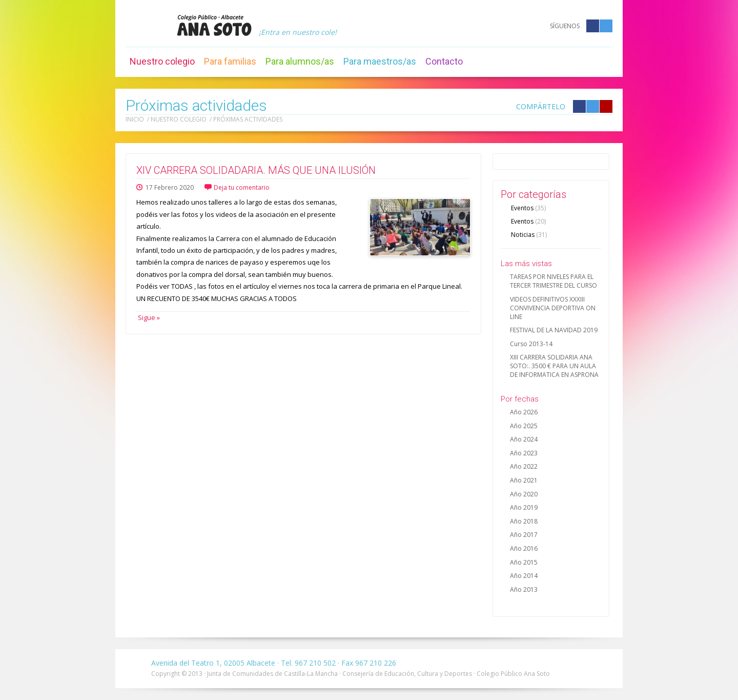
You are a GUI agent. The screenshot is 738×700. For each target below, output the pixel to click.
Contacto (444, 61)
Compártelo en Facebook (579, 106)
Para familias (230, 61)
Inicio (135, 119)
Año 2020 (524, 494)
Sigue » (148, 317)
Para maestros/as (380, 61)
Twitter (606, 26)
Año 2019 (524, 507)
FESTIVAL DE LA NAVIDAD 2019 (554, 330)
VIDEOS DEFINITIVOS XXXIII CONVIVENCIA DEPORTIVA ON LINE (553, 308)
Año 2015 (524, 562)
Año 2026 (524, 412)
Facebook (593, 26)
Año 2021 (524, 480)
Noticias (529, 235)
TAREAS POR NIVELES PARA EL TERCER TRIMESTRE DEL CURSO (553, 281)
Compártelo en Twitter (593, 106)
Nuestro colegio (162, 61)
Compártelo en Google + (606, 106)
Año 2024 (524, 439)
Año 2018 (524, 521)
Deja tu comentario (242, 187)
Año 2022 (524, 466)
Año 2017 (524, 535)
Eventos (528, 208)
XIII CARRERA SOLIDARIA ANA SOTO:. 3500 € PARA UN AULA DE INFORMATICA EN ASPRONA (554, 366)
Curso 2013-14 (531, 344)
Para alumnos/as (300, 61)
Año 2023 (524, 453)
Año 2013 (524, 589)
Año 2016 (524, 548)
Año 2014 (524, 576)
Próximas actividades (248, 119)
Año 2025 (524, 426)
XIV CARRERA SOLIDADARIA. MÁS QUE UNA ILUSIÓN (256, 170)
